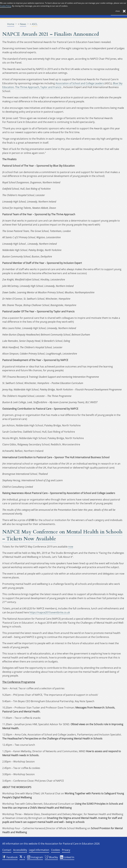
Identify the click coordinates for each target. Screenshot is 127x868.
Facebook (10, 857)
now (71, 547)
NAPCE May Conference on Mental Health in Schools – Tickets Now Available (62, 535)
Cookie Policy (6, 6)
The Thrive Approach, (28, 87)
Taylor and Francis (51, 87)
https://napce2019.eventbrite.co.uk (50, 612)
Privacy (66, 850)
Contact (7, 850)
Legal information (39, 850)
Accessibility (20, 850)
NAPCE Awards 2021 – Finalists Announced (51, 34)
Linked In (67, 858)
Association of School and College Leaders (80, 83)
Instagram (35, 858)
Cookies (56, 850)
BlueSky (51, 858)
